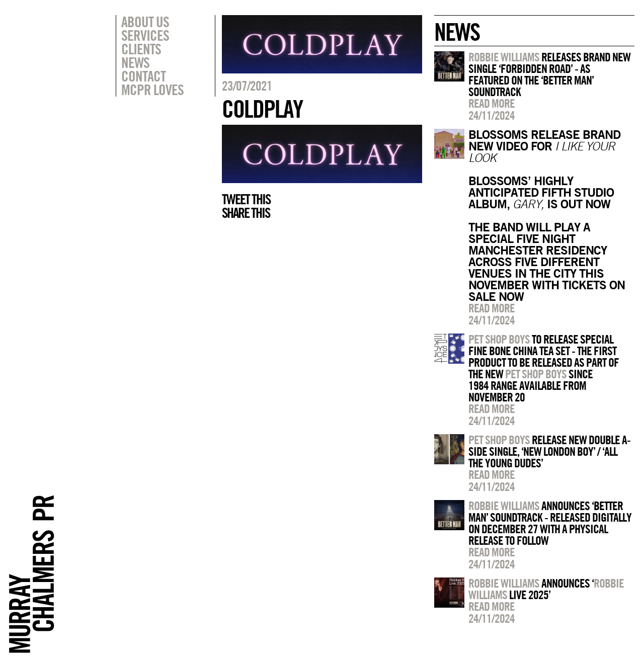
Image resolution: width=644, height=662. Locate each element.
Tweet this (246, 199)
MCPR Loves (152, 90)
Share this (246, 213)
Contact (143, 76)
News (135, 62)
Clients (141, 49)
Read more (492, 103)
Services (145, 35)
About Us (145, 22)
